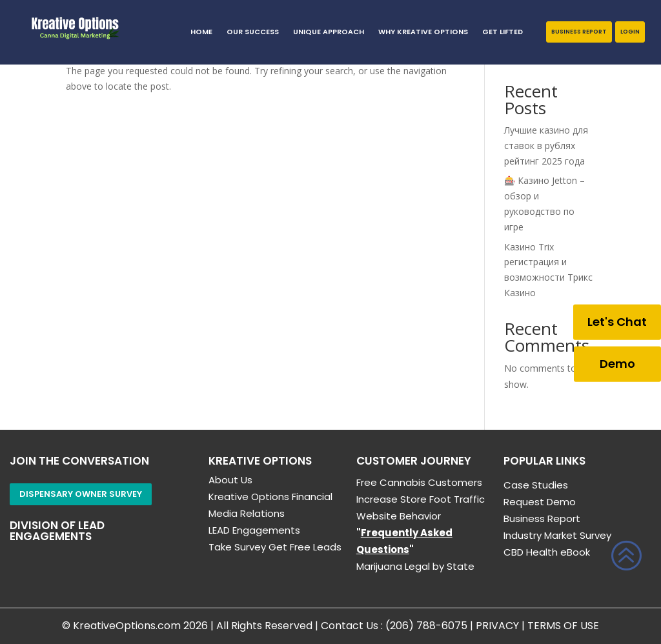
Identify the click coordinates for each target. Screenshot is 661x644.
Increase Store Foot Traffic (421, 499)
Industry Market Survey (557, 535)
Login (630, 32)
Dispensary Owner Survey (81, 494)
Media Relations (247, 513)
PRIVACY (497, 626)
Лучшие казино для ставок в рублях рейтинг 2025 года (546, 146)
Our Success (253, 32)
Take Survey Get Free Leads (275, 547)
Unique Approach (329, 32)
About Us (230, 480)
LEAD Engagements (254, 530)
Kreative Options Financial (270, 497)
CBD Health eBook (547, 552)
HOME (201, 32)
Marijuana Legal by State (415, 566)
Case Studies (536, 485)
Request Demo (540, 502)
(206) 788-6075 (426, 626)
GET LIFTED (503, 32)
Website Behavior (399, 516)
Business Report (579, 32)
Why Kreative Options (423, 32)
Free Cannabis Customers (419, 482)
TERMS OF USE (563, 626)
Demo (617, 364)
